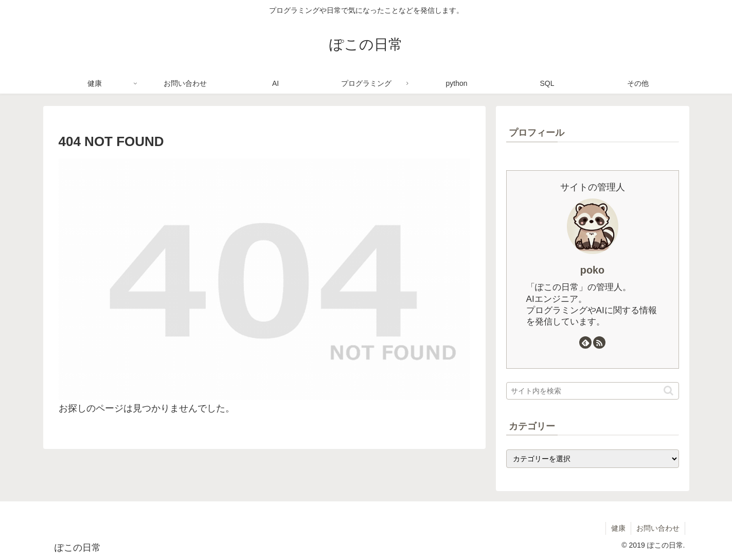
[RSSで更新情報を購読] (599, 342)
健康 (618, 528)
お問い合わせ (658, 528)
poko (592, 270)
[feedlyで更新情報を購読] (585, 342)
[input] (593, 391)
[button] (668, 391)
